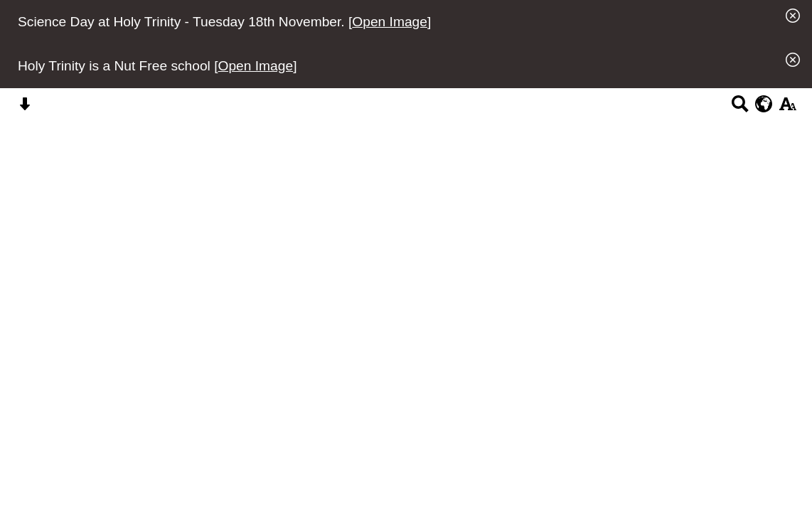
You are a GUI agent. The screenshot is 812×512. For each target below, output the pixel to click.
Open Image (390, 22)
